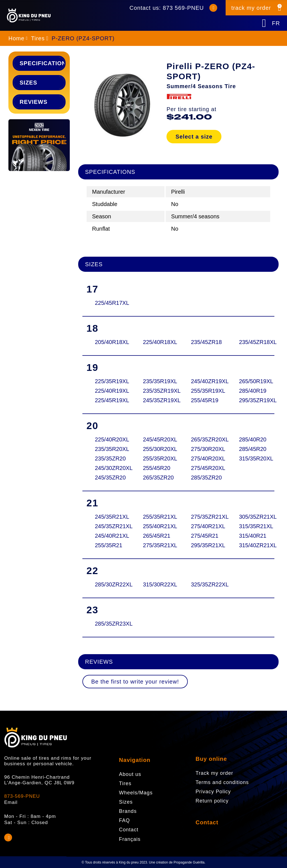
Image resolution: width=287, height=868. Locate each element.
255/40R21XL (156, 526)
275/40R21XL (204, 526)
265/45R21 (156, 536)
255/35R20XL (156, 458)
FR (276, 23)
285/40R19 (253, 391)
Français (130, 839)
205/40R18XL (108, 342)
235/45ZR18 (204, 342)
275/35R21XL (156, 545)
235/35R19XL (156, 381)
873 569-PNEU (183, 8)
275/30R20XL (204, 449)
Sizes (28, 83)
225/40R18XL (156, 342)
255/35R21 (108, 545)
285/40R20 (253, 439)
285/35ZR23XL (108, 624)
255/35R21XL (156, 517)
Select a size (194, 137)
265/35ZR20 (156, 478)
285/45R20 (253, 449)
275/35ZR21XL (204, 517)
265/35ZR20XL (204, 439)
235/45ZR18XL (253, 342)
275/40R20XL (204, 458)
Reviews (33, 102)
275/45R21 (204, 536)
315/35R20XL (253, 458)
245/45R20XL (156, 439)
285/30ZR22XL (108, 584)
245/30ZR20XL (108, 468)
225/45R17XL (108, 303)
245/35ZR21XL (108, 526)
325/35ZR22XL (204, 584)
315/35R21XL (253, 526)
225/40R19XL (108, 391)
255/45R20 (156, 468)
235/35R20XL (108, 449)
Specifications (42, 63)
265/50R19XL (253, 381)
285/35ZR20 (204, 478)
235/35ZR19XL (156, 391)
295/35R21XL (204, 545)
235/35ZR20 (108, 458)
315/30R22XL (156, 584)
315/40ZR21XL (253, 545)
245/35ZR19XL (156, 400)
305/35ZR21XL (253, 517)
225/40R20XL (108, 439)
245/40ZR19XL (204, 381)
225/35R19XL (108, 381)
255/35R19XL (204, 391)
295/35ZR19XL (253, 400)
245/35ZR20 (108, 478)
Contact (207, 822)
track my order (251, 8)
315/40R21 (253, 536)
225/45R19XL (108, 400)
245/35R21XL (108, 517)
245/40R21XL (108, 536)
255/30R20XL (156, 449)
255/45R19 (204, 400)
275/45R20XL (204, 468)
